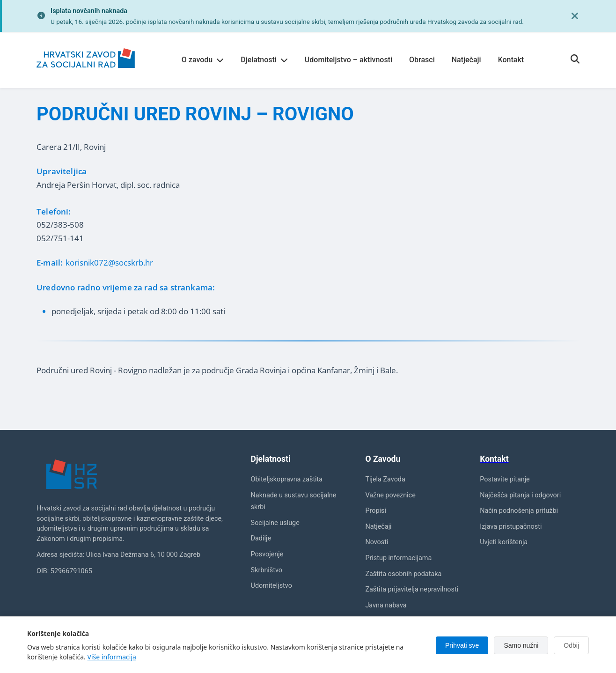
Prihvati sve (462, 645)
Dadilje (261, 538)
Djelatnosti (264, 60)
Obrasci (422, 60)
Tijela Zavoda (385, 479)
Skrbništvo (267, 570)
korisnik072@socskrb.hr (109, 263)
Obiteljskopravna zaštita (287, 479)
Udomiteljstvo (271, 586)
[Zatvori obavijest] (575, 16)
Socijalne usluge (275, 523)
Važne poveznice (390, 495)
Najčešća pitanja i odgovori (520, 495)
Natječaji (466, 60)
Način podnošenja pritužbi (519, 511)
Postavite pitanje (505, 479)
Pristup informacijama (398, 558)
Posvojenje (267, 554)
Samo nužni (521, 645)
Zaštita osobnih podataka (403, 574)
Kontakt (511, 60)
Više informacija (112, 657)
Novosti (377, 542)
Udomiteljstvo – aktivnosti (348, 60)
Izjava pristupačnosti (511, 527)
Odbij (571, 645)
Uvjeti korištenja (504, 542)
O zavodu (203, 60)
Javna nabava (386, 605)
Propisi (376, 511)
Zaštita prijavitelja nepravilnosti (412, 589)
